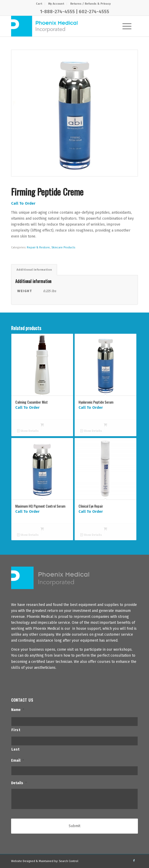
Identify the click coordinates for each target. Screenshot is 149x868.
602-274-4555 (94, 12)
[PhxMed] (62, 26)
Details (19, 783)
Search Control (69, 861)
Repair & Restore (38, 247)
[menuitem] (39, 4)
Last (15, 749)
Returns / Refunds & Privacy (91, 4)
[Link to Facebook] (134, 861)
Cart (39, 4)
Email (18, 761)
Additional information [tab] (34, 270)
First (16, 730)
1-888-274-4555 (57, 12)
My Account (56, 4)
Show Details (28, 431)
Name (18, 710)
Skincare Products (63, 247)
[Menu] (124, 26)
